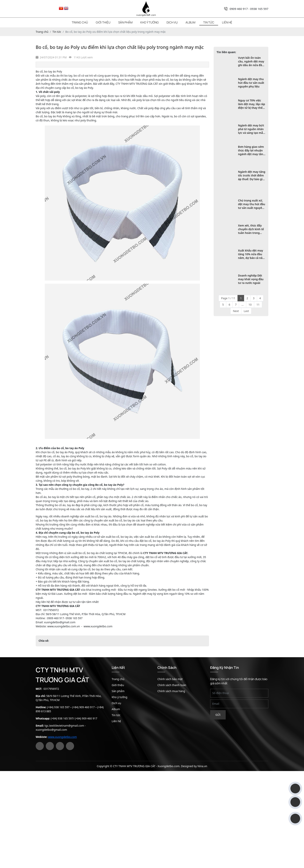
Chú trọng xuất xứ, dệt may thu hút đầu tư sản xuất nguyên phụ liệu (252, 204)
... (242, 305)
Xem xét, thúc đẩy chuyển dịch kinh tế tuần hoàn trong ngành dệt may (251, 229)
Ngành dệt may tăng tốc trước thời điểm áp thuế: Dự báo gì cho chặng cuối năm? (252, 175)
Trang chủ (80, 22)
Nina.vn (202, 766)
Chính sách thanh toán (172, 685)
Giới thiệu (103, 22)
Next (236, 311)
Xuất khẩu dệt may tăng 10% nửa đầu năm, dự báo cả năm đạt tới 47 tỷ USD (252, 254)
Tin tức (209, 22)
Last (246, 311)
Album (190, 22)
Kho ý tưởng (150, 22)
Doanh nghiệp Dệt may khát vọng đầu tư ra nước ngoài (251, 279)
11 (258, 305)
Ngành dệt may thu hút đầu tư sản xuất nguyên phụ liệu (251, 83)
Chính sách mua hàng (171, 691)
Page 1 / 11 (228, 298)
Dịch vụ (172, 22)
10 (250, 305)
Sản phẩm (125, 22)
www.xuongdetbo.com (63, 737)
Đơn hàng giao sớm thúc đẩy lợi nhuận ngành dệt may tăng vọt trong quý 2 (251, 150)
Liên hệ (227, 22)
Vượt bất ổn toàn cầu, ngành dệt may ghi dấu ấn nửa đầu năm (251, 61)
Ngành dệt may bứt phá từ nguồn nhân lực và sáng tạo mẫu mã (251, 129)
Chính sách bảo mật (170, 679)
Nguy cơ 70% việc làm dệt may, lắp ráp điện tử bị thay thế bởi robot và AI (252, 104)
